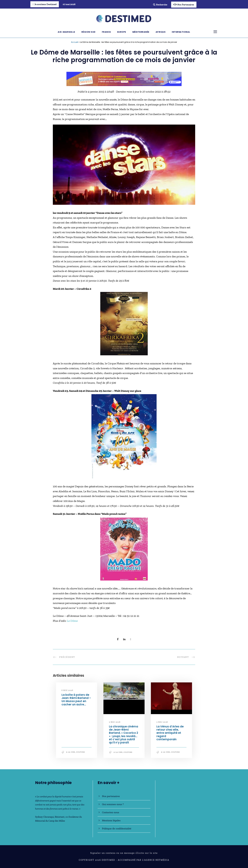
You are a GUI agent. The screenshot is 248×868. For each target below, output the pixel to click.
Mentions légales (111, 820)
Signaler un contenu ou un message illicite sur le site (124, 853)
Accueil (75, 42)
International (181, 32)
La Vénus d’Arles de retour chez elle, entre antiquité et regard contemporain (170, 733)
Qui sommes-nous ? (113, 804)
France (106, 32)
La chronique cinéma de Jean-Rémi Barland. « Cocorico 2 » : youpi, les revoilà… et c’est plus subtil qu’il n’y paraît (124, 735)
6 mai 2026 (67, 690)
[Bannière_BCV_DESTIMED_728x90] (124, 79)
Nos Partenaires (184, 5)
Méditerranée (141, 32)
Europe (122, 32)
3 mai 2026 (162, 722)
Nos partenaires (111, 796)
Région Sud (88, 32)
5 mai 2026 (115, 722)
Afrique (161, 32)
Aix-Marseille (66, 32)
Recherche (160, 5)
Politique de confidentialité (117, 828)
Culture (81, 752)
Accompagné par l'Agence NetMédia (144, 860)
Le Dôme (72, 621)
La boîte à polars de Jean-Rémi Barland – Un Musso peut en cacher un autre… (76, 700)
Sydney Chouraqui (44, 817)
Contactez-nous (111, 812)
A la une (71, 752)
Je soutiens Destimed (45, 4)
